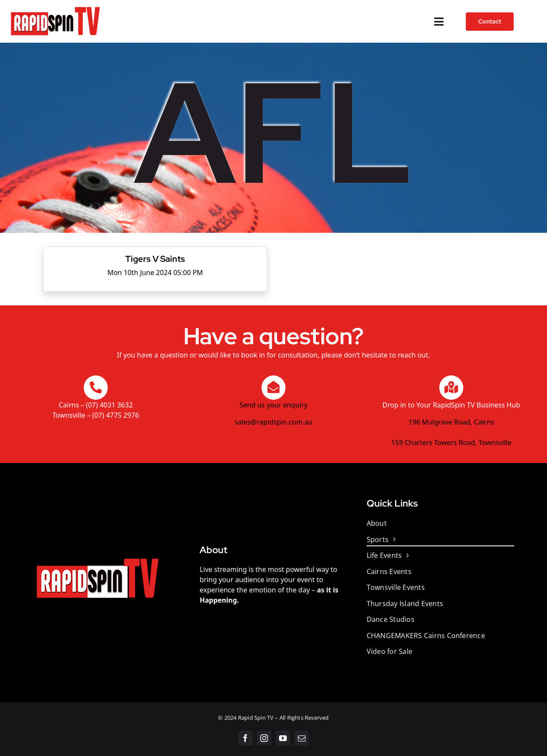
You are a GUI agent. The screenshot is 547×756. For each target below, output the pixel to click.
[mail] (302, 738)
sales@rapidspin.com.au (273, 422)
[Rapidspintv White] (55, 8)
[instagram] (264, 738)
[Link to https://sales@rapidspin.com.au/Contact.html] (273, 387)
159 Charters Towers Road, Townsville (451, 442)
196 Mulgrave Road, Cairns (451, 422)
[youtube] (283, 738)
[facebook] (245, 738)
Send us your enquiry (273, 405)
